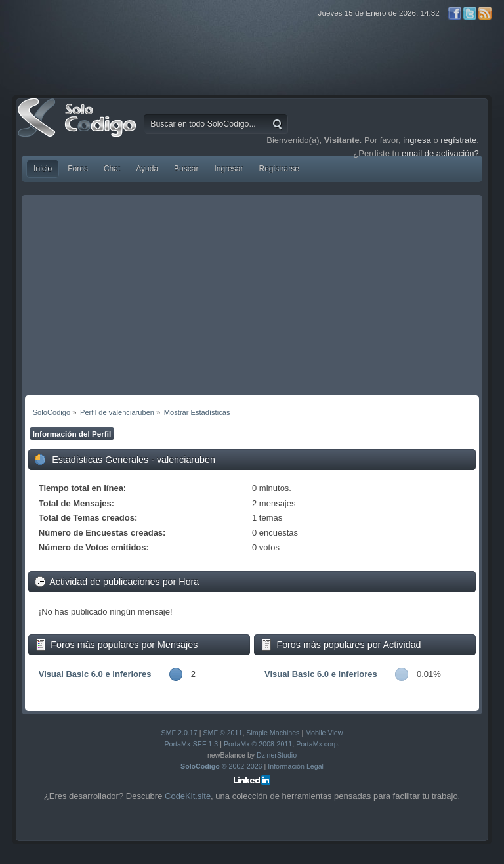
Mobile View (324, 733)
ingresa (417, 140)
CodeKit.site (188, 796)
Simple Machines (273, 733)
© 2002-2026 (221, 766)
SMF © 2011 (222, 733)
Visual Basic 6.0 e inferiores (95, 674)
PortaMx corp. (318, 744)
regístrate (458, 140)
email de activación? (440, 153)
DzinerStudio (277, 755)
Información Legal (296, 766)
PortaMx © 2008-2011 (258, 744)
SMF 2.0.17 (179, 733)
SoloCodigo (78, 127)
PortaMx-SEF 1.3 (191, 744)
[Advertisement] (252, 297)
